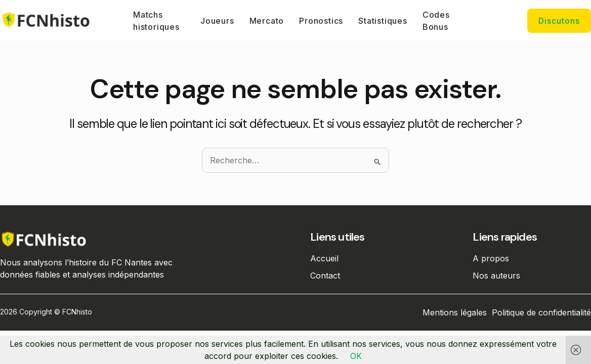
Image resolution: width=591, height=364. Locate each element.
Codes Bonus (436, 21)
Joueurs (217, 21)
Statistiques (383, 21)
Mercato (267, 21)
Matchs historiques (156, 21)
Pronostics (321, 21)
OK (356, 356)
